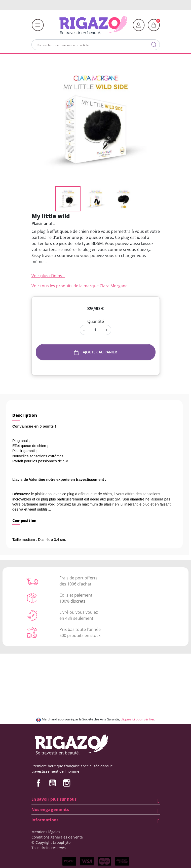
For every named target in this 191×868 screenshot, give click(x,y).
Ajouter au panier (96, 352)
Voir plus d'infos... (48, 276)
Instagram (67, 783)
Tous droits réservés (49, 848)
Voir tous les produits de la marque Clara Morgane (80, 286)
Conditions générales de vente (57, 837)
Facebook (39, 783)
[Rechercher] (96, 45)
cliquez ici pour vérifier (138, 719)
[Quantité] (95, 330)
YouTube (53, 783)
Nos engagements (50, 809)
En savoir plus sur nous (54, 799)
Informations (45, 820)
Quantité (96, 321)
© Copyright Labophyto (51, 842)
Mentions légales (46, 832)
